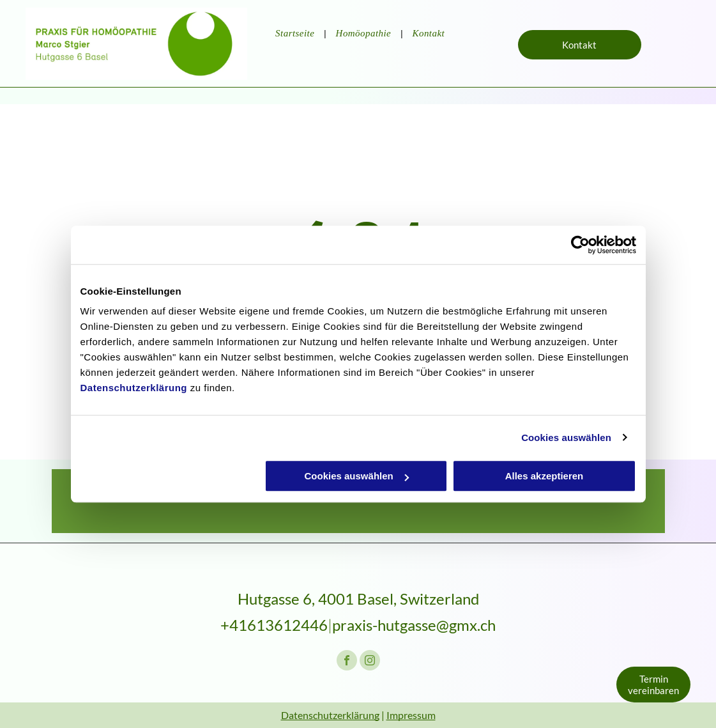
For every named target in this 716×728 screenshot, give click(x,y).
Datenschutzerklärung (134, 388)
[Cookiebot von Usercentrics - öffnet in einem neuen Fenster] (580, 245)
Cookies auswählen (566, 438)
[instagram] (370, 662)
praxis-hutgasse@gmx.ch (414, 625)
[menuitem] (296, 34)
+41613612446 (274, 625)
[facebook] (347, 662)
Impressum (411, 715)
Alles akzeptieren (545, 476)
